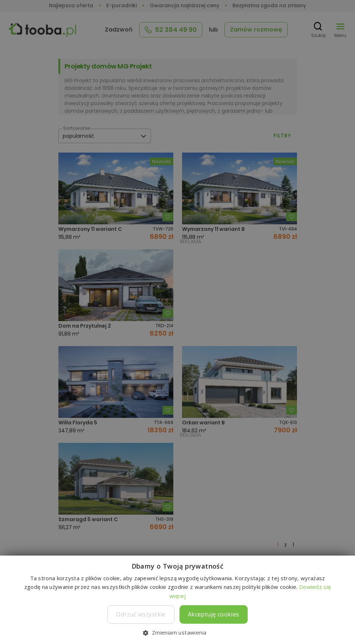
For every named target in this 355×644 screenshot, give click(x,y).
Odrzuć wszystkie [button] (141, 614)
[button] (177, 632)
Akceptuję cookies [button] (214, 614)
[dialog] (177, 322)
